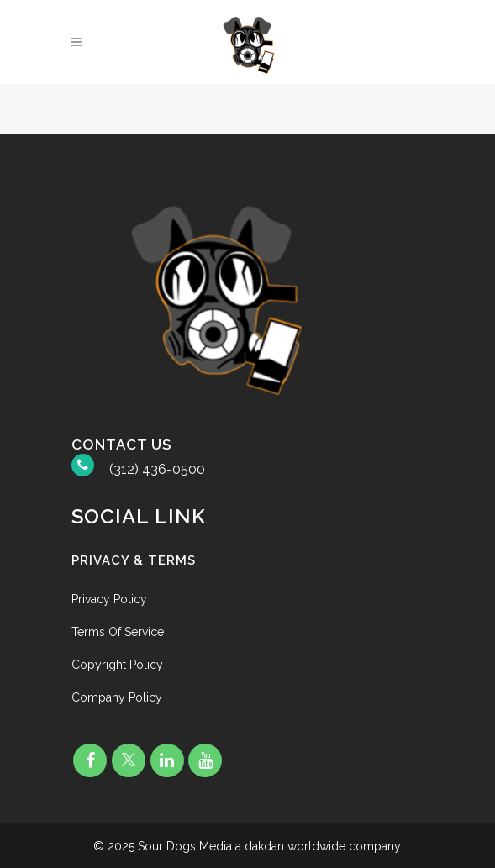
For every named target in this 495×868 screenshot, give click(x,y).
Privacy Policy (109, 599)
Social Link (139, 516)
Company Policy (117, 697)
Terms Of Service (118, 632)
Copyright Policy (117, 665)
